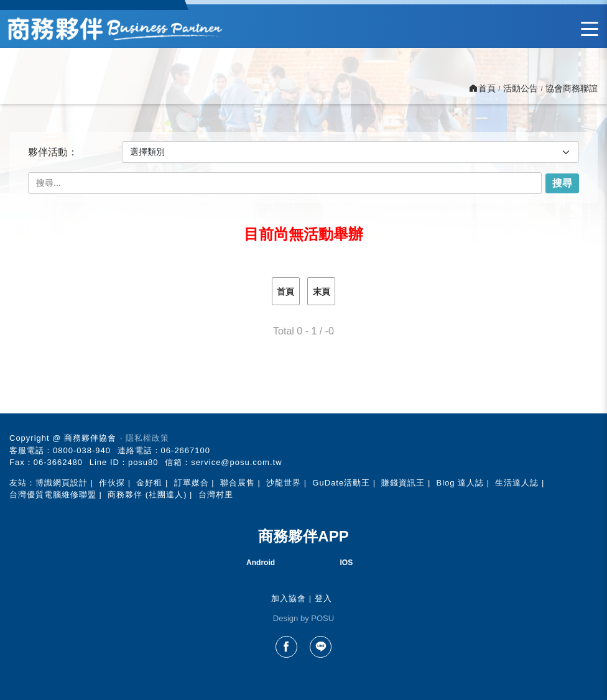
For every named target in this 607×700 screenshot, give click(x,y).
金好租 (149, 483)
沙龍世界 (284, 483)
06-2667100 (186, 450)
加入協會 (289, 598)
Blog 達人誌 (461, 483)
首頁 (285, 292)
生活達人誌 (517, 483)
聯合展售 (238, 483)
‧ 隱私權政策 (145, 438)
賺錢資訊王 (403, 483)
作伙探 (112, 483)
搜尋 (562, 183)
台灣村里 (216, 495)
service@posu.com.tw (236, 462)
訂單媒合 (192, 483)
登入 (323, 598)
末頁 (322, 292)
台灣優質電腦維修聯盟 (53, 495)
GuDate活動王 (341, 483)
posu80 (143, 462)
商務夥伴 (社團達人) (147, 495)
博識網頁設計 (62, 483)
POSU (322, 618)
